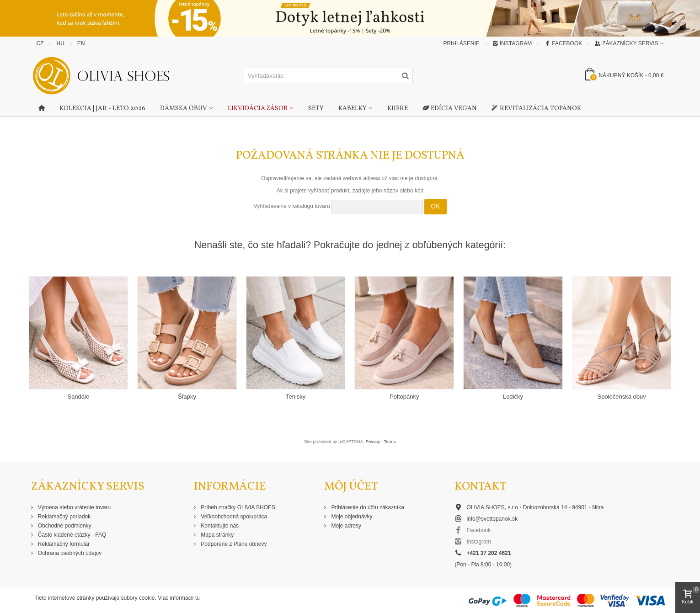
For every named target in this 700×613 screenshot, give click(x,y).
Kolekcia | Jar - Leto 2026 (102, 109)
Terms (390, 441)
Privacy (373, 441)
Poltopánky (404, 397)
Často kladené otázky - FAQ (72, 535)
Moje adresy (345, 526)
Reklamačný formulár (63, 544)
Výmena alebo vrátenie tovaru (74, 507)
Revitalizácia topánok (536, 109)
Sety (316, 109)
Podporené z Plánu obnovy (233, 544)
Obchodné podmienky (64, 526)
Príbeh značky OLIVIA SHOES (237, 507)
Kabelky (353, 109)
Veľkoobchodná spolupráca (233, 517)
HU (61, 43)
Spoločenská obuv (621, 397)
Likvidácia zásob (258, 109)
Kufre (398, 109)
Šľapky (187, 397)
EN (81, 43)
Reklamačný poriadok (64, 517)
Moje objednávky (351, 517)
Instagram (512, 43)
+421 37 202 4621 (489, 553)
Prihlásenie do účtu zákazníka (367, 507)
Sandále (78, 397)
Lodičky (513, 397)
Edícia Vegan (450, 109)
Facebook (563, 43)
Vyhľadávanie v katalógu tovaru (291, 206)
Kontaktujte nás (219, 526)
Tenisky (296, 397)
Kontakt (480, 487)
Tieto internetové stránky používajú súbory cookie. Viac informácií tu (118, 598)
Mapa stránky (216, 535)
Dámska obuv (184, 109)
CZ (40, 43)
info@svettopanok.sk (492, 519)
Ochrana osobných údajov (69, 553)
